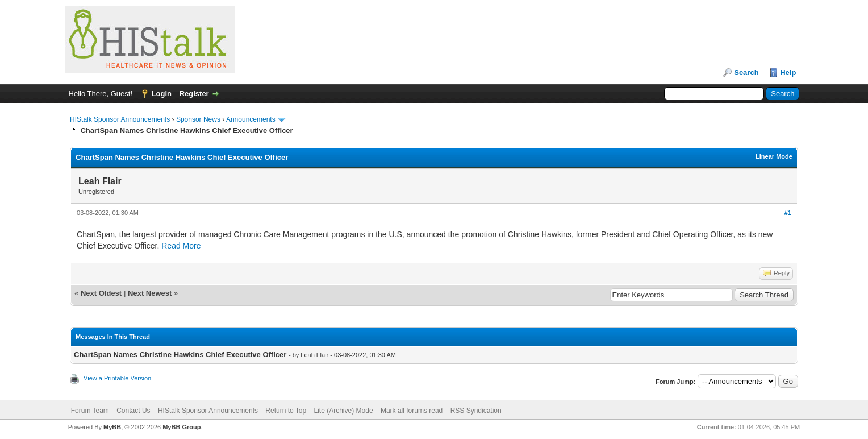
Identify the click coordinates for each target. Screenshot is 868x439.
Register (194, 94)
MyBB (112, 427)
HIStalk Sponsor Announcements (120, 119)
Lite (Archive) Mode (344, 411)
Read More (181, 246)
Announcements (251, 119)
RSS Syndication (476, 411)
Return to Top (286, 411)
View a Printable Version (117, 378)
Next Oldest (101, 293)
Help (788, 73)
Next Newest (150, 293)
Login (162, 94)
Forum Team (90, 411)
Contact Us (133, 411)
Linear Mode (774, 156)
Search (746, 73)
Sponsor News (198, 119)
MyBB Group (181, 427)
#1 (788, 213)
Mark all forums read (412, 411)
